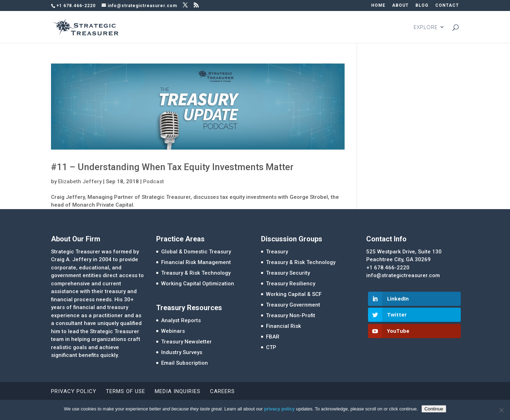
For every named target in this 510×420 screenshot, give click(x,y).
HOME (378, 5)
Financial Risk (284, 326)
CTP (271, 347)
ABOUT (400, 5)
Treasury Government (293, 305)
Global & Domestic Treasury (196, 252)
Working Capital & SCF (294, 294)
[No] (501, 410)
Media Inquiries (178, 391)
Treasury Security (288, 273)
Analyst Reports (181, 320)
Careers (222, 391)
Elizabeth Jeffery (80, 181)
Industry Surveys (182, 352)
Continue (434, 409)
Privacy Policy (74, 391)
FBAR (273, 337)
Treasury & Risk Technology (196, 273)
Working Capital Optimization (198, 284)
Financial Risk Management (196, 262)
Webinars (173, 331)
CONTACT (447, 5)
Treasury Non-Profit (291, 315)
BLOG (422, 5)
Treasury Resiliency (291, 284)
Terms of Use (126, 391)
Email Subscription (185, 363)
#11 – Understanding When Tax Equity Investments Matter (172, 167)
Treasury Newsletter (186, 342)
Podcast (154, 181)
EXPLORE (426, 27)
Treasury (277, 252)
